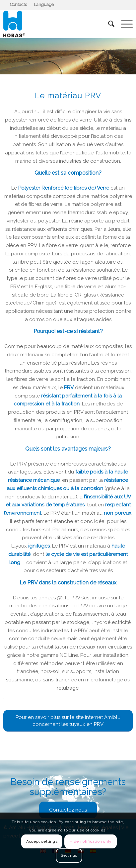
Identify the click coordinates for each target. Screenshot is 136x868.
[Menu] (124, 24)
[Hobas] (55, 24)
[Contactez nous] (68, 810)
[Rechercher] (108, 24)
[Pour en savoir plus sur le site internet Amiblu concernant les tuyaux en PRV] (68, 721)
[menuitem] (19, 5)
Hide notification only (91, 841)
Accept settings (42, 841)
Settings (69, 855)
